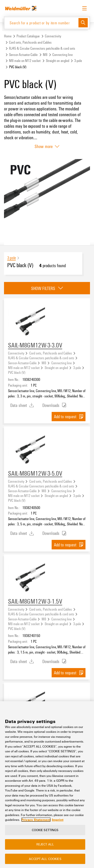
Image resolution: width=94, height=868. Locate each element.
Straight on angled (58, 61)
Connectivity (53, 36)
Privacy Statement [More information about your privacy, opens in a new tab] (36, 820)
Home (8, 36)
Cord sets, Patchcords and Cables (30, 42)
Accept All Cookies (45, 859)
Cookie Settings (45, 830)
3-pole (78, 61)
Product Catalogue (28, 36)
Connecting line (63, 55)
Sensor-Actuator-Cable (23, 55)
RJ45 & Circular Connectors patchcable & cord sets (42, 48)
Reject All (45, 844)
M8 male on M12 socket (25, 61)
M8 (45, 55)
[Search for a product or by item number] (41, 23)
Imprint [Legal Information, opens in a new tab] (58, 820)
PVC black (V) (17, 372)
